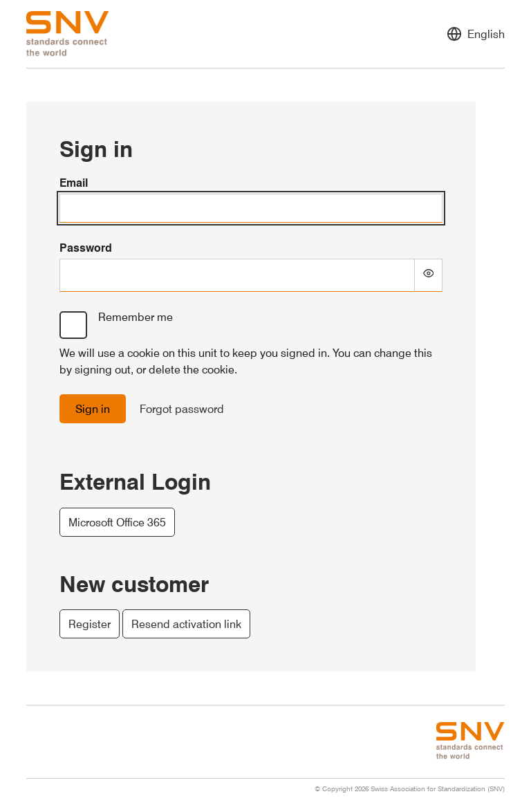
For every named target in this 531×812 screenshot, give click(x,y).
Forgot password (182, 409)
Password (86, 248)
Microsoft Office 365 (117, 522)
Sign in (93, 409)
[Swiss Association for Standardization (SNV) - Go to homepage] (68, 34)
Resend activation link (186, 624)
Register (90, 624)
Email (74, 183)
